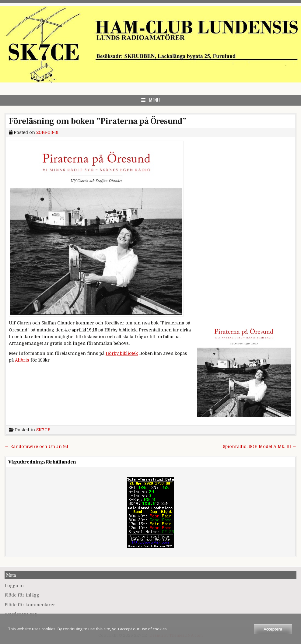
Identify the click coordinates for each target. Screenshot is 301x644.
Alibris (22, 360)
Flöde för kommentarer (30, 605)
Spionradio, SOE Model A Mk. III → (260, 446)
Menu (154, 100)
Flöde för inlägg (22, 595)
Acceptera (273, 629)
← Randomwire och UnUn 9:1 (36, 446)
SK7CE (43, 430)
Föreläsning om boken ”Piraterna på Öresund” (98, 121)
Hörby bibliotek (122, 353)
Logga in (14, 586)
